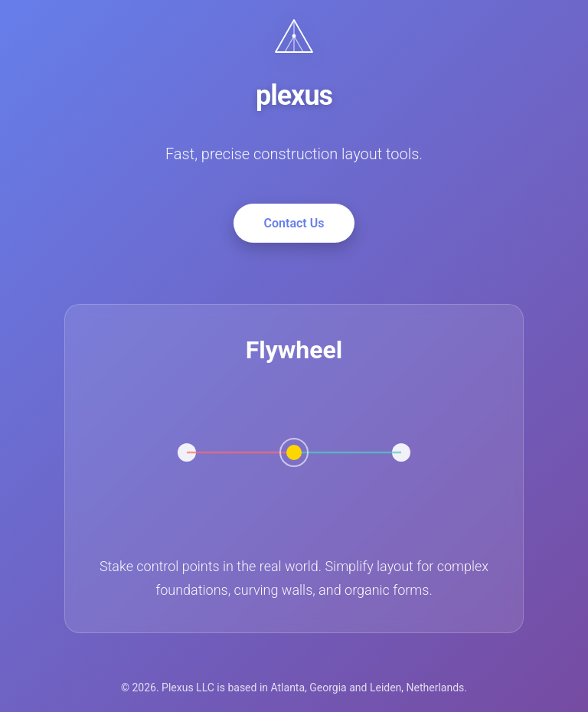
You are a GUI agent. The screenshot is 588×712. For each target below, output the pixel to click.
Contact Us (294, 223)
